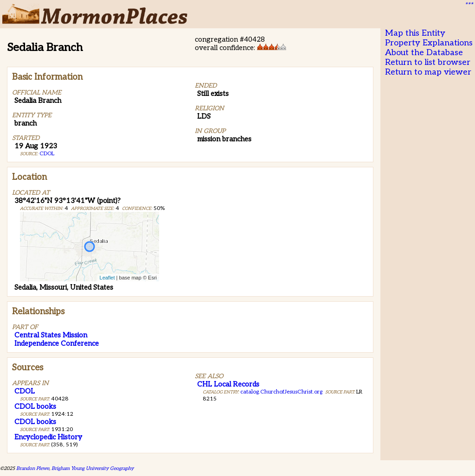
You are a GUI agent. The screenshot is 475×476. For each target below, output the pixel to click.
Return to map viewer (428, 72)
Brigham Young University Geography (93, 468)
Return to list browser (428, 62)
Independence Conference (57, 343)
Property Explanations (429, 43)
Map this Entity (415, 33)
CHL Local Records (228, 384)
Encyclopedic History (48, 437)
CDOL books (35, 406)
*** (469, 5)
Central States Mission (51, 335)
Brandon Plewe (33, 468)
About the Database (424, 53)
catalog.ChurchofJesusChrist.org (281, 392)
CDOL (47, 154)
